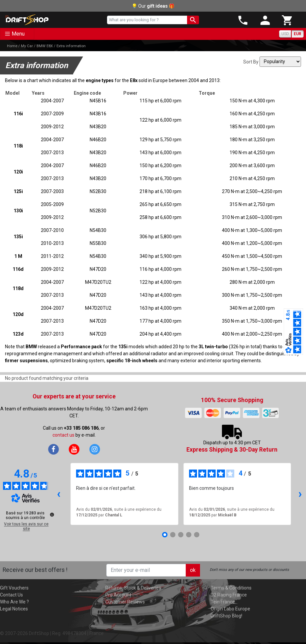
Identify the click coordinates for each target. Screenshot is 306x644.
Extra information (71, 46)
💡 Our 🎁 (153, 6)
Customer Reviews (125, 602)
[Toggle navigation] (17, 34)
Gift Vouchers (14, 588)
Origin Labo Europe (230, 609)
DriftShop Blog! (226, 616)
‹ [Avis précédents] (59, 494)
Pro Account (118, 595)
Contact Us (11, 595)
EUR (298, 34)
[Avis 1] (165, 535)
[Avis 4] (189, 535)
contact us (63, 435)
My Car (27, 46)
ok (193, 570)
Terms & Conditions (231, 588)
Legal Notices (14, 609)
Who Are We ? (14, 602)
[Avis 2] (173, 535)
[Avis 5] (197, 535)
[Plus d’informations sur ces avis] (51, 514)
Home (12, 46)
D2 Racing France (229, 595)
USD (285, 34)
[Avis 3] (181, 535)
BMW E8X (45, 46)
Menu (18, 34)
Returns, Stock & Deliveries (133, 588)
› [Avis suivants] (300, 494)
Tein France (223, 602)
